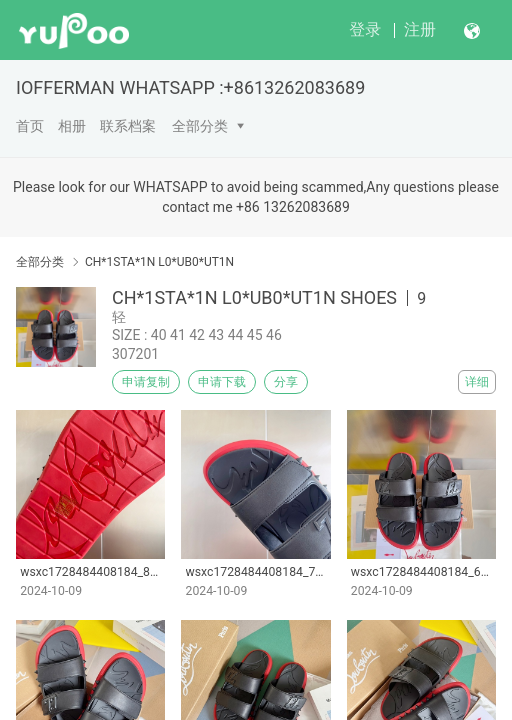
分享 (286, 382)
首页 (30, 126)
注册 (420, 29)
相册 (72, 126)
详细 (477, 382)
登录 (365, 29)
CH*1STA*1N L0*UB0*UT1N (159, 262)
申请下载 (222, 382)
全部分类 (200, 126)
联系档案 (128, 126)
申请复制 (146, 382)
